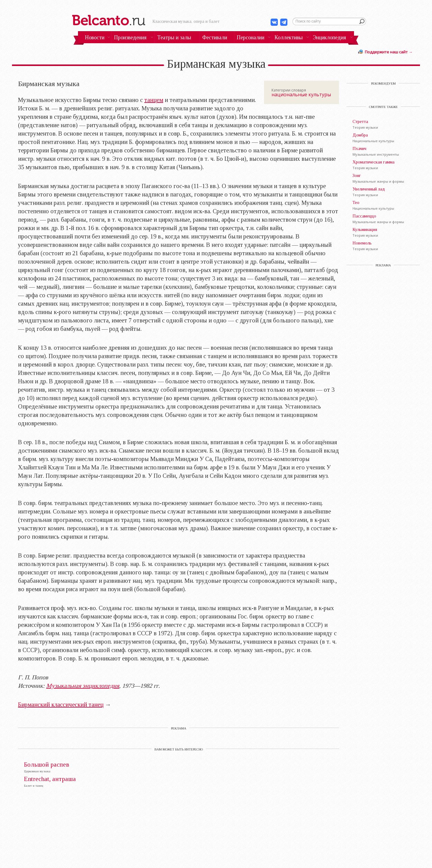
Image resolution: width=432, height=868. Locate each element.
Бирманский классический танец (61, 705)
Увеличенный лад (369, 189)
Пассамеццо (364, 216)
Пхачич (359, 148)
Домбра (360, 135)
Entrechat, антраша (50, 779)
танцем (154, 100)
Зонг (357, 175)
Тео (356, 202)
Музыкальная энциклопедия (83, 686)
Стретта (360, 121)
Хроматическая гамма (373, 162)
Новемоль (362, 243)
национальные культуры (301, 94)
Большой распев (47, 765)
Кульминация (365, 229)
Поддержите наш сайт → (389, 52)
